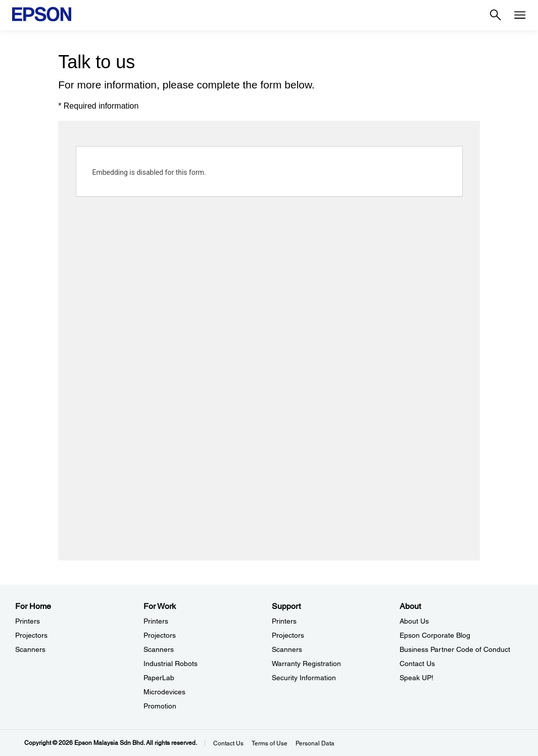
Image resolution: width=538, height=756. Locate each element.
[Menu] (520, 15)
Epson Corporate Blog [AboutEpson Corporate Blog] (435, 635)
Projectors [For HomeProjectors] (31, 635)
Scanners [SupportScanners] (287, 649)
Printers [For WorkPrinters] (156, 621)
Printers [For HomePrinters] (28, 621)
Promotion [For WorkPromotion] (160, 706)
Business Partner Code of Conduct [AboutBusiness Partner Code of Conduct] (455, 649)
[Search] (496, 15)
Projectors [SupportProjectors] (288, 635)
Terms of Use (270, 743)
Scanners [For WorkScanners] (159, 649)
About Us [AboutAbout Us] (414, 621)
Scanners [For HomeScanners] (30, 649)
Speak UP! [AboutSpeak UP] (417, 678)
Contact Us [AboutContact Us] (417, 664)
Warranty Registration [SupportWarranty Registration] (306, 664)
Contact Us (228, 743)
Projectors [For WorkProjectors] (160, 635)
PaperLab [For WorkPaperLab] (159, 678)
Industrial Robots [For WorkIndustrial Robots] (170, 664)
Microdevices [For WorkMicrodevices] (164, 692)
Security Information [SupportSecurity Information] (304, 678)
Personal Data (315, 743)
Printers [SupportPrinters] (284, 621)
